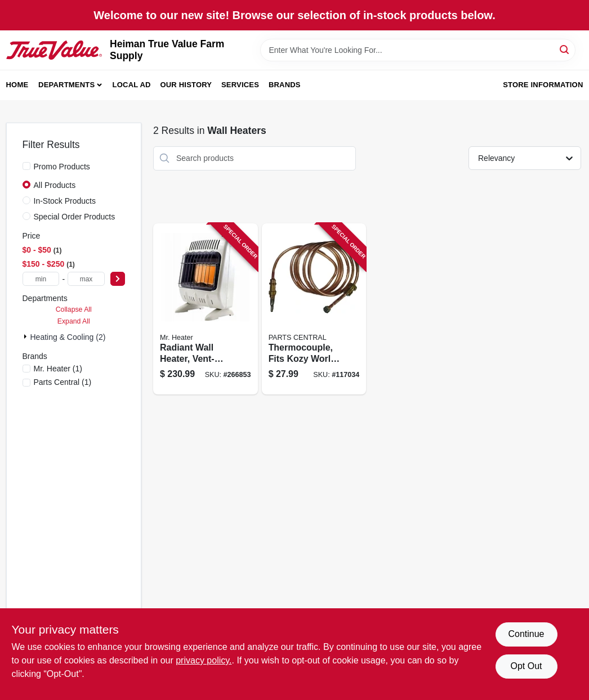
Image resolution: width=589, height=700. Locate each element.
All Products (55, 185)
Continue (526, 634)
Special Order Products (75, 217)
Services (240, 85)
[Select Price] (118, 279)
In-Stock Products (65, 201)
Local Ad (132, 85)
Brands (285, 85)
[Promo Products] (26, 166)
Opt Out (526, 666)
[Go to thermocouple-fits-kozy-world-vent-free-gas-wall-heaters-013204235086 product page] (314, 309)
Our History (186, 85)
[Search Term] (418, 50)
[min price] (41, 279)
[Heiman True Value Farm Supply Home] (54, 50)
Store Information (543, 85)
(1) (58, 369)
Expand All (74, 321)
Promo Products (62, 167)
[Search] (565, 49)
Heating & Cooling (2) (68, 337)
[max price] (86, 279)
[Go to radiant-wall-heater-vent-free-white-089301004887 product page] (206, 309)
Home (17, 85)
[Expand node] (26, 336)
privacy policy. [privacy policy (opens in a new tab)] (204, 660)
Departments (66, 85)
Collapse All (74, 309)
